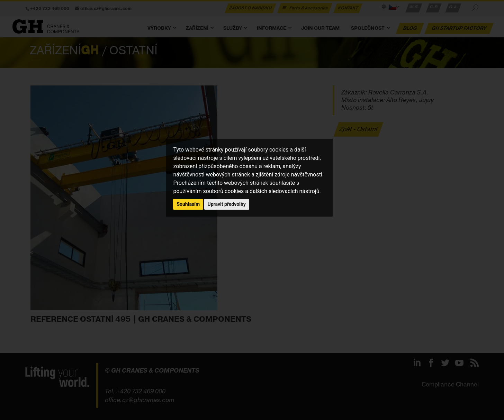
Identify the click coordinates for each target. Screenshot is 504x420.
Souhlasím (188, 204)
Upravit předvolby (227, 204)
